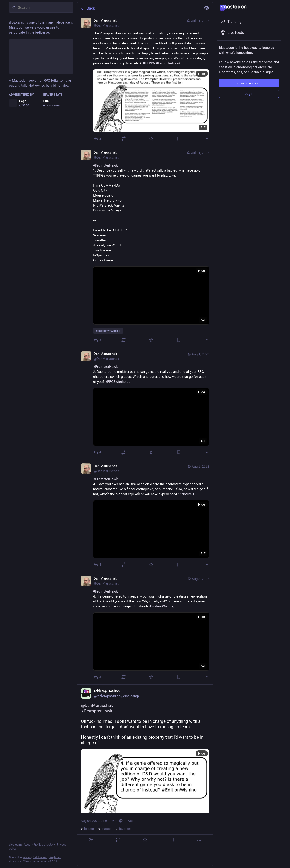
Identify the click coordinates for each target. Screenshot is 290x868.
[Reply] (98, 139)
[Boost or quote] (123, 139)
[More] (206, 139)
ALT (203, 128)
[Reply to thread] (98, 340)
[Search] (41, 7)
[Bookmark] (179, 139)
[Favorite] (151, 139)
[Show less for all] (207, 8)
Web (130, 821)
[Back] (139, 8)
